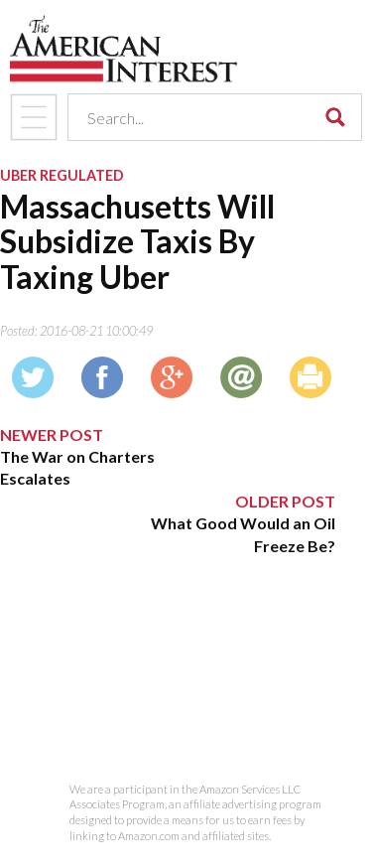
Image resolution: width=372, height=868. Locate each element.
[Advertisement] (168, 681)
